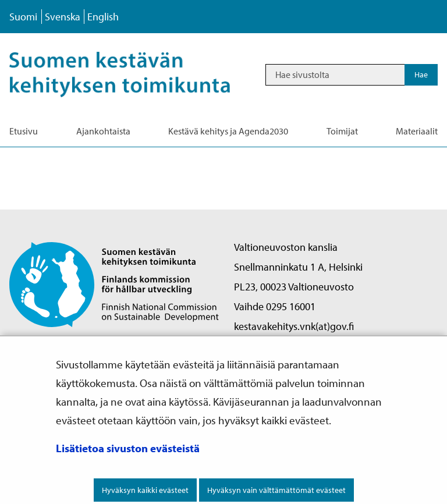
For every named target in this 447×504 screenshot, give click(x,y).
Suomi (23, 17)
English (103, 17)
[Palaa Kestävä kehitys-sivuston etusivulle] (132, 74)
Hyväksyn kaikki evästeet (145, 490)
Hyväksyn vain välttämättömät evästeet (276, 490)
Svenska (63, 17)
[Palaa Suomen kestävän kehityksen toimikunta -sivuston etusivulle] (114, 284)
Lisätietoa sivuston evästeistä (128, 448)
